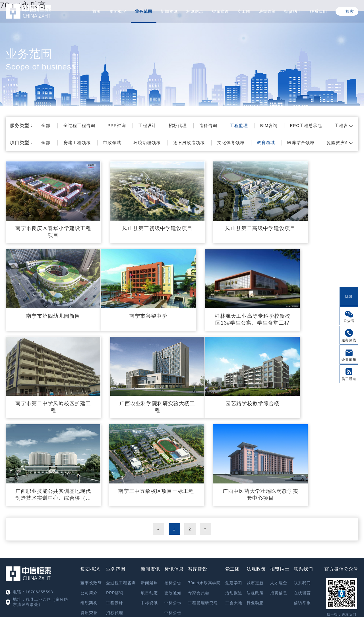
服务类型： (22, 125)
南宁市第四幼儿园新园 (318, 220)
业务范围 (144, 11)
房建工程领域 (83, 143)
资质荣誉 (89, 499)
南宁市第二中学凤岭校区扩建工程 (227, 302)
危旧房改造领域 (204, 143)
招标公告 (173, 469)
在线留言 (302, 479)
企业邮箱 (349, 360)
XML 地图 (182, 588)
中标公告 (173, 499)
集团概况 (118, 11)
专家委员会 (199, 479)
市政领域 (121, 143)
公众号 (349, 321)
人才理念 (279, 469)
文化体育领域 (250, 143)
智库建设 (220, 11)
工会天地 (234, 489)
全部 (49, 125)
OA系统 (341, 515)
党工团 (244, 11)
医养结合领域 (326, 143)
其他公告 (173, 509)
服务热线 (349, 340)
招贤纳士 (293, 11)
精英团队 (89, 509)
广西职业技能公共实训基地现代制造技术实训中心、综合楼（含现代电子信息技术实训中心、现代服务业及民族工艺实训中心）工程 (137, 381)
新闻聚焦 (149, 469)
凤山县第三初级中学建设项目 (137, 223)
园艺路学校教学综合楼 (46, 377)
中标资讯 (149, 489)
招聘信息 (279, 479)
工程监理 (259, 125)
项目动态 (149, 479)
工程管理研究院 (203, 489)
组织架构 (89, 489)
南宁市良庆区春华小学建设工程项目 (46, 223)
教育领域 (288, 143)
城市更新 (255, 469)
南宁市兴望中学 (46, 298)
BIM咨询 (292, 125)
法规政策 (267, 11)
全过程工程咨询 (85, 125)
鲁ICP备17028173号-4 (211, 575)
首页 (97, 11)
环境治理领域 (159, 143)
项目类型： (22, 143)
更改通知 (173, 479)
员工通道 (349, 379)
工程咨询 (115, 549)
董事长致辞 (91, 469)
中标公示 (173, 489)
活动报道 (234, 479)
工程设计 (159, 125)
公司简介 (89, 479)
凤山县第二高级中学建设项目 (227, 223)
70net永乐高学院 (204, 469)
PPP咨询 (126, 125)
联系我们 (318, 11)
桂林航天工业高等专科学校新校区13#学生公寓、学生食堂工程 (137, 302)
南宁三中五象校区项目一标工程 (227, 381)
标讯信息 (195, 11)
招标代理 (193, 125)
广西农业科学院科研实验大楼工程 (318, 302)
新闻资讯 (169, 11)
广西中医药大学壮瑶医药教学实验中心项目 (318, 381)
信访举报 (302, 489)
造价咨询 (226, 125)
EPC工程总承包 (332, 125)
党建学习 (234, 469)
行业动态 (255, 489)
